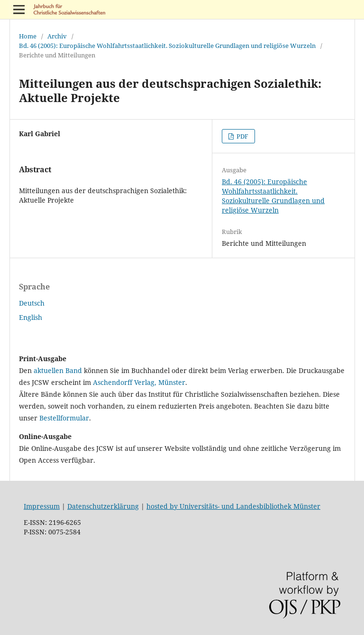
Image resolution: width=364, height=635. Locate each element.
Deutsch (32, 303)
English (31, 317)
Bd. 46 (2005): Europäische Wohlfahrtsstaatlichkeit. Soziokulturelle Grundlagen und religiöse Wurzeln (167, 46)
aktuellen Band (58, 370)
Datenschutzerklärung (103, 506)
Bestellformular (64, 418)
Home (28, 36)
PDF (242, 136)
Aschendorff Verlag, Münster (139, 382)
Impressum (42, 506)
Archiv (57, 36)
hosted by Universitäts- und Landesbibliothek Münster (233, 506)
